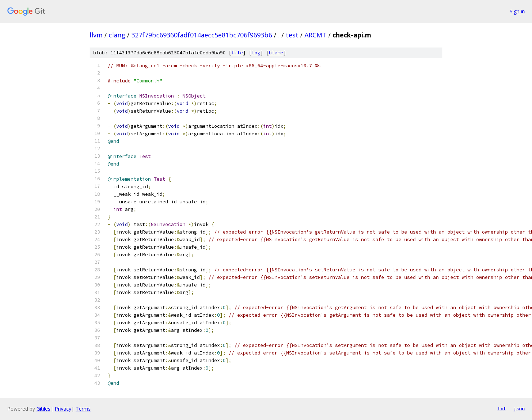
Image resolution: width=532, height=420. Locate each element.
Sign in (517, 11)
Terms (83, 409)
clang (117, 35)
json (519, 408)
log (256, 53)
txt (502, 408)
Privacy (63, 409)
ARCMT (315, 35)
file (237, 53)
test (292, 35)
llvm (96, 35)
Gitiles (43, 409)
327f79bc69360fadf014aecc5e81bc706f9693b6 (202, 35)
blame (276, 53)
